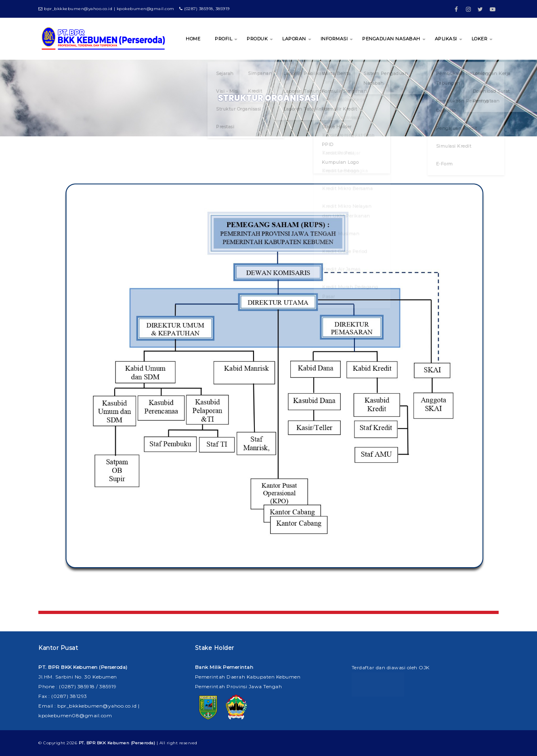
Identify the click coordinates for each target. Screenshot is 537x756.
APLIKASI (446, 39)
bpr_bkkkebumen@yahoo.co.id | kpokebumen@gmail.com (106, 9)
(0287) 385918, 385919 (205, 9)
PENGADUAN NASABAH (391, 39)
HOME (193, 39)
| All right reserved (138, 743)
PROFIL (223, 39)
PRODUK (257, 39)
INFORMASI (334, 39)
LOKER (480, 39)
